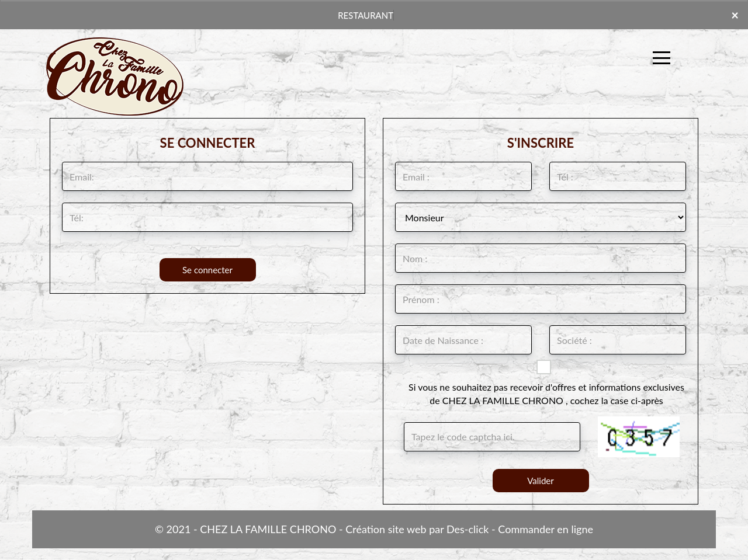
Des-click (467, 529)
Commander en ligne (546, 529)
